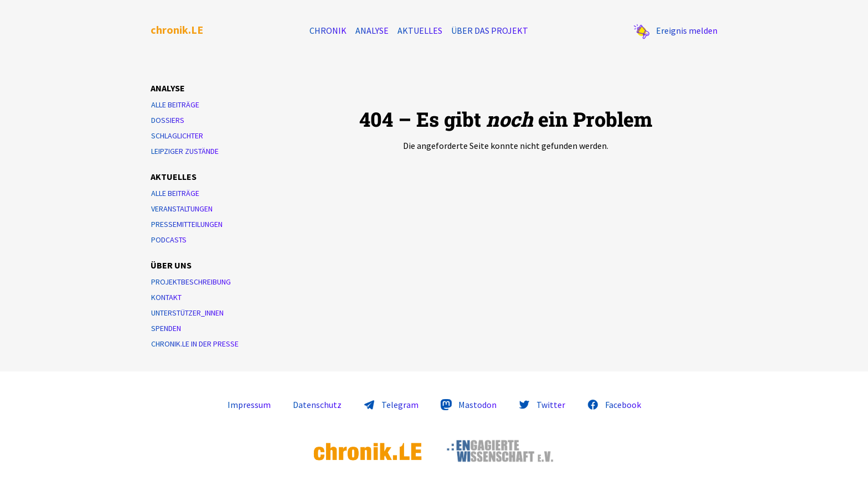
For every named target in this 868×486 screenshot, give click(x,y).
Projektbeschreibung (191, 282)
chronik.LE (177, 30)
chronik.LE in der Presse (195, 344)
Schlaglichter (177, 136)
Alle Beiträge (175, 105)
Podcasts (169, 240)
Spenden (166, 328)
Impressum (249, 405)
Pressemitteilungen (187, 224)
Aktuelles (420, 30)
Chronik (328, 30)
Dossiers (168, 120)
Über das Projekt (490, 30)
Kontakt (166, 297)
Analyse (372, 30)
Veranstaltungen (182, 209)
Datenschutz (317, 405)
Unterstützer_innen (187, 313)
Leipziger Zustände (185, 151)
